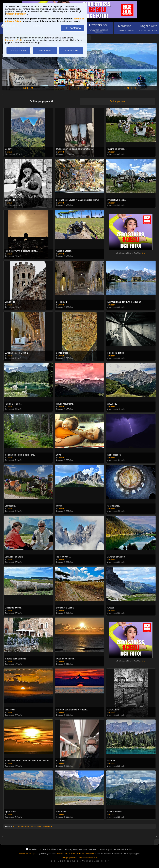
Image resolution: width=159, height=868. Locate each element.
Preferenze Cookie (14, 40)
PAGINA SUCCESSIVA (41, 826)
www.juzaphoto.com (70, 858)
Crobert (10, 152)
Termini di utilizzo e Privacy (67, 854)
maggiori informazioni (16, 14)
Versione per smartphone (28, 854)
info (144, 253)
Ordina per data (118, 101)
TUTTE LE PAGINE (21, 826)
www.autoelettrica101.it (88, 858)
